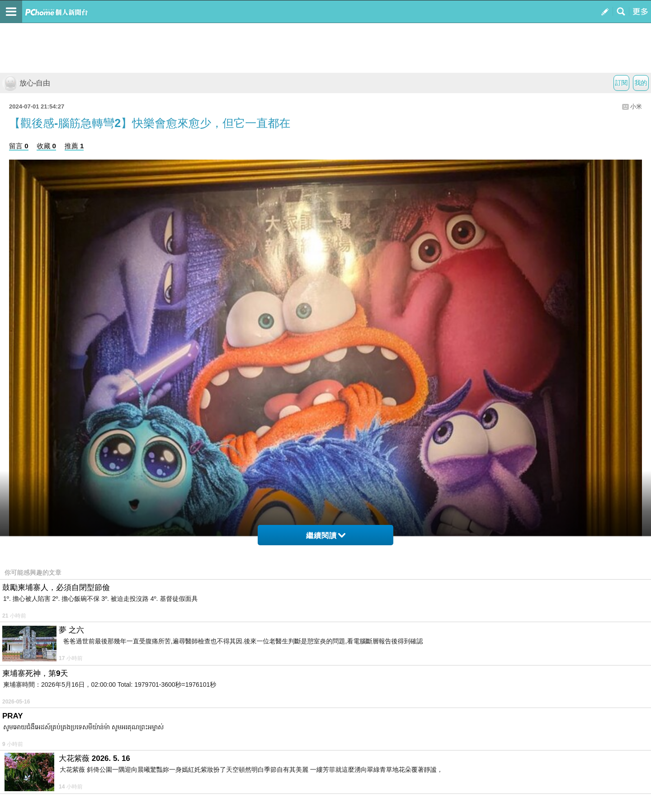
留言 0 (19, 146)
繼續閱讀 (326, 536)
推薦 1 (74, 146)
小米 (636, 106)
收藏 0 (46, 146)
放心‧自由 (26, 83)
